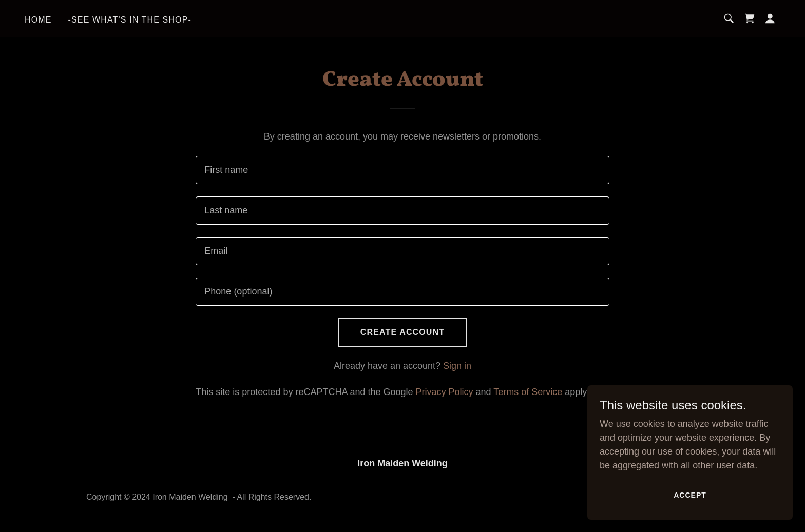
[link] (750, 18)
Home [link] (38, 20)
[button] (770, 18)
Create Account (402, 332)
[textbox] (402, 170)
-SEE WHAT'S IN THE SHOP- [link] (130, 20)
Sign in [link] (457, 366)
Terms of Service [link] (528, 392)
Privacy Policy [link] (445, 392)
